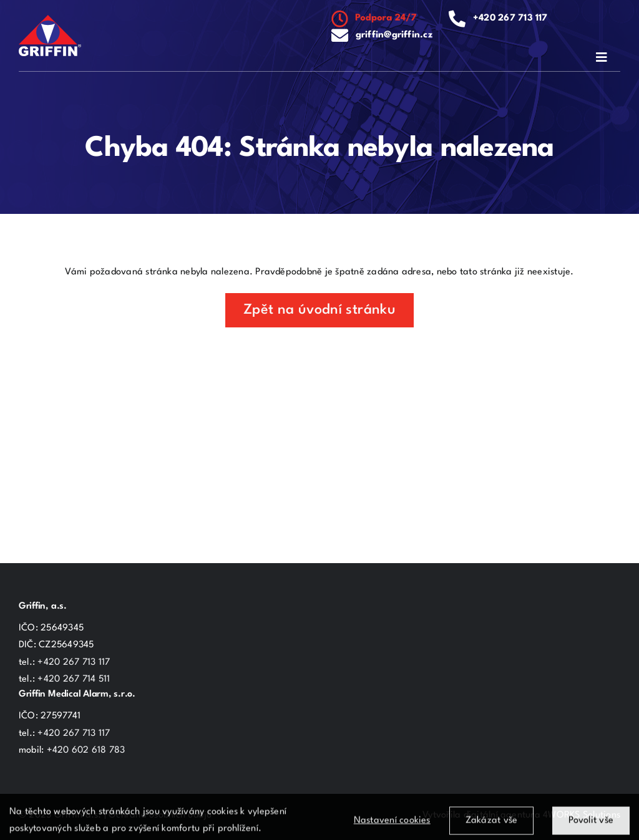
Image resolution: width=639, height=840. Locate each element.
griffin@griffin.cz (394, 35)
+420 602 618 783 (86, 751)
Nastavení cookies (392, 825)
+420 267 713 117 (510, 18)
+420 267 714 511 (74, 679)
